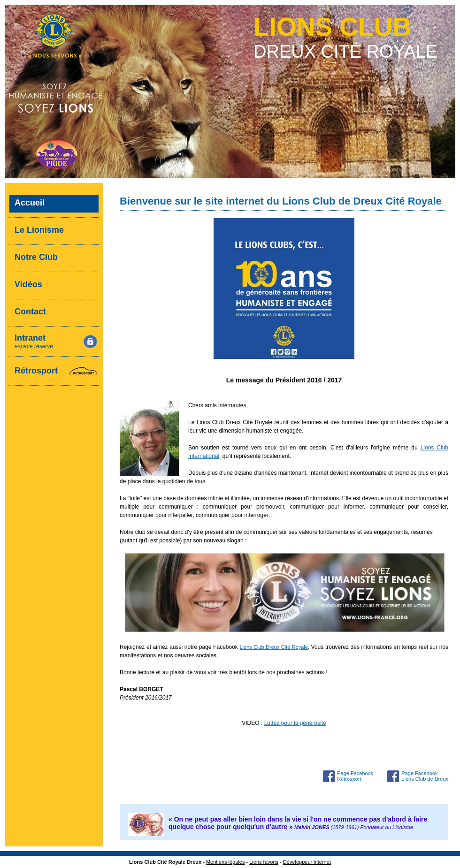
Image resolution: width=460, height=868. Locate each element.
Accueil (30, 203)
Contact (30, 312)
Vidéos (28, 284)
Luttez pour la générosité (295, 723)
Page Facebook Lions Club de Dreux (425, 776)
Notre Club (36, 257)
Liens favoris (264, 862)
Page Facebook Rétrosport (355, 776)
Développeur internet (307, 862)
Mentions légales (226, 862)
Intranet (34, 341)
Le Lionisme (39, 230)
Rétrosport (36, 371)
